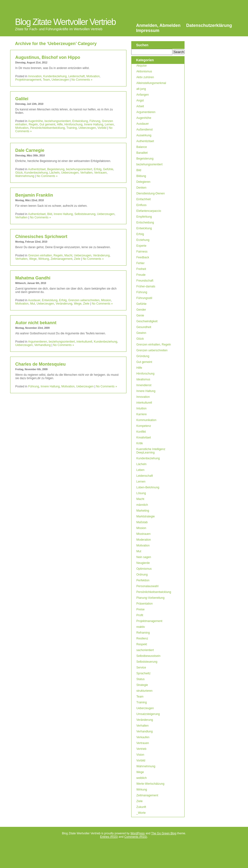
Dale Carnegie (30, 150)
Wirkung (44, 259)
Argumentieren (38, 342)
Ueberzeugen (60, 80)
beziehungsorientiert (58, 121)
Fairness (142, 252)
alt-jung (141, 89)
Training (72, 128)
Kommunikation (146, 420)
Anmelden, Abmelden (158, 25)
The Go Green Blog (164, 833)
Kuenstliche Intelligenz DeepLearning (151, 451)
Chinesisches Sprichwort (41, 237)
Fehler (140, 263)
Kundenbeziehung (55, 76)
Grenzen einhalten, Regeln (45, 255)
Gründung (143, 356)
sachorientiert (145, 650)
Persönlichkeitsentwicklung (47, 128)
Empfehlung (144, 217)
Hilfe (60, 124)
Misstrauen (143, 534)
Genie (140, 315)
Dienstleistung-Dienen (151, 193)
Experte (141, 246)
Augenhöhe (35, 121)
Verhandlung (43, 345)
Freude (141, 275)
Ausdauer (34, 300)
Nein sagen (144, 557)
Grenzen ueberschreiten (84, 300)
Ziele (77, 259)
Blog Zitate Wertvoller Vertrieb (65, 22)
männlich (142, 505)
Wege (33, 259)
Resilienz (142, 638)
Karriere (142, 414)
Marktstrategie (146, 516)
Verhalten (86, 173)
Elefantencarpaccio (149, 211)
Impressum (148, 31)
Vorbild (102, 128)
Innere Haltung (94, 124)
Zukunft (141, 807)
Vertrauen (101, 173)
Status (140, 679)
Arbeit (140, 106)
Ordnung (142, 575)
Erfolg (97, 169)
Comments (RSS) (136, 837)
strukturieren (144, 691)
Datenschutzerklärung (209, 25)
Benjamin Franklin (34, 195)
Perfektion (143, 580)
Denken (141, 188)
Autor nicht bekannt (36, 323)
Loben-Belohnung (148, 487)
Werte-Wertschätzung (150, 784)
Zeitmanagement (62, 259)
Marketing (143, 511)
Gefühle (108, 169)
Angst (140, 100)
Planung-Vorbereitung (150, 598)
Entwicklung (80, 121)
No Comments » (82, 80)
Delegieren (143, 182)
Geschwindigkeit (147, 321)
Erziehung (143, 240)
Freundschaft (145, 281)
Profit (140, 615)
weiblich (142, 778)
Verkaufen (143, 737)
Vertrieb (141, 749)
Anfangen (143, 95)
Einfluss (141, 205)
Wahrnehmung (25, 176)
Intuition (141, 408)
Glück (19, 173)
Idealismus (143, 379)
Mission (106, 300)
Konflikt (141, 432)
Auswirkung (144, 135)
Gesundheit (144, 327)
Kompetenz (144, 426)
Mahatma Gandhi (33, 278)
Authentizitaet (37, 169)
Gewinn (141, 333)
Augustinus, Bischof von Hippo (48, 57)
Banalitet (142, 153)
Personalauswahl (147, 586)
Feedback (143, 257)
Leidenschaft (77, 76)
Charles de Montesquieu (40, 364)
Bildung (141, 176)
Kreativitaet (144, 438)
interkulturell (84, 342)
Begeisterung (56, 169)
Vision (140, 755)
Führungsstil (144, 298)
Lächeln (54, 173)
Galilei (22, 99)
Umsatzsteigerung (148, 714)
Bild (50, 214)
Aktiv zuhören (145, 77)
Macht (68, 255)
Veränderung (101, 255)
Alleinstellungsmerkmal (151, 83)
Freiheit (141, 269)
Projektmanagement (28, 80)
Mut (32, 304)
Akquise (142, 66)
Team (46, 80)
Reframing (143, 633)
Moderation (144, 540)
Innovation (35, 76)
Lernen (109, 124)
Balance (142, 147)
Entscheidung (145, 223)
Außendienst (144, 130)
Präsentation (144, 604)
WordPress (137, 833)
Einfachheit (143, 199)
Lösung (141, 493)
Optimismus (144, 569)
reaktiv (141, 627)
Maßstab (142, 522)
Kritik (140, 443)
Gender (141, 310)
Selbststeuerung (85, 214)
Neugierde (143, 563)
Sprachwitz (143, 673)
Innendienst (144, 385)
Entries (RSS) (109, 837)
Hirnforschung (74, 124)
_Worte (141, 813)
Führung (95, 121)
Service (141, 668)
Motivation (93, 76)
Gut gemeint (47, 124)
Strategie (142, 685)
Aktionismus (144, 71)
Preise (140, 609)
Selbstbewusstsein (148, 656)
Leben (140, 470)
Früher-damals (146, 286)
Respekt (142, 644)
